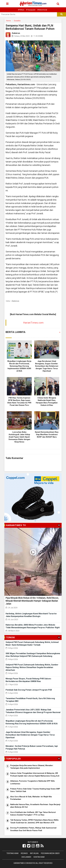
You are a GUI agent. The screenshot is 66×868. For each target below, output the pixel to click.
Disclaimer (26, 857)
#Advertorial (42, 10)
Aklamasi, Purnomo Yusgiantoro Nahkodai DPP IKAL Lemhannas (33, 782)
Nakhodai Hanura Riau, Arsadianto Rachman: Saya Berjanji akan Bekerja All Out (35, 806)
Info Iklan (34, 853)
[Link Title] (24, 846)
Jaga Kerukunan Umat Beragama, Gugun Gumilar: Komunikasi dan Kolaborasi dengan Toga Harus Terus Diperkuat (47, 366)
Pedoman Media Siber (50, 853)
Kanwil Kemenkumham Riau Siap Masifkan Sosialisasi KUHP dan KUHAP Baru (47, 434)
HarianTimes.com (33, 323)
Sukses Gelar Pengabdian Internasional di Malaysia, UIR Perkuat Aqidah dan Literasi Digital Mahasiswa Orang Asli (35, 774)
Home (9, 21)
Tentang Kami (12, 853)
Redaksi (24, 853)
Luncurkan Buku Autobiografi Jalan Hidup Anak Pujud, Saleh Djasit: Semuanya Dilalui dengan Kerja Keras (19, 437)
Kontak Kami (39, 857)
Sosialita (17, 21)
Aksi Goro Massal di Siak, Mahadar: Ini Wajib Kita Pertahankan (31, 798)
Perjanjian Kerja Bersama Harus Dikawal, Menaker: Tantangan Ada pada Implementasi (32, 767)
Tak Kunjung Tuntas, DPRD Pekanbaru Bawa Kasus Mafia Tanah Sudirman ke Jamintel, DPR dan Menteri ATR (34, 821)
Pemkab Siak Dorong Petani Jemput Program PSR (29, 690)
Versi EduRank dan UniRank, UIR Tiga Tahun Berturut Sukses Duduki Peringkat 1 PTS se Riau (33, 814)
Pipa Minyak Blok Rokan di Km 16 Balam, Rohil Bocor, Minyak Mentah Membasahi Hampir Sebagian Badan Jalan (32, 601)
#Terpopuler (31, 10)
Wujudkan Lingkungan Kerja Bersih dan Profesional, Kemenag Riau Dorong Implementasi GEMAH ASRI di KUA (19, 366)
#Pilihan (21, 10)
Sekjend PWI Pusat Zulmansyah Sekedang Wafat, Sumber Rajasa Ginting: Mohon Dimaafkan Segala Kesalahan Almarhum (32, 667)
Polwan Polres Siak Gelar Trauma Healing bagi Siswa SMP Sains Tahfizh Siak (35, 790)
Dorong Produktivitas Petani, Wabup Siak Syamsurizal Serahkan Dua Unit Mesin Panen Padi (33, 829)
